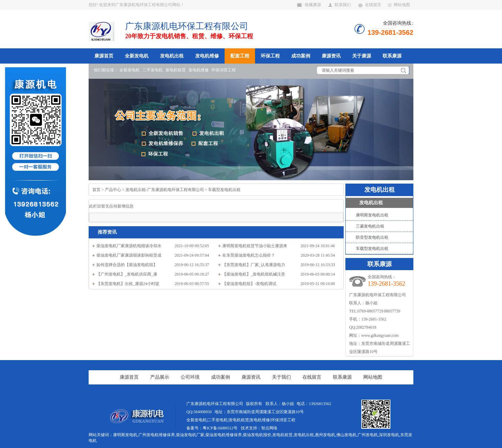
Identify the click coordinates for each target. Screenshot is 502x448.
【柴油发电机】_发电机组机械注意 (254, 274)
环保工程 (270, 56)
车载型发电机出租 (224, 190)
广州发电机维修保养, (157, 435)
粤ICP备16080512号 (220, 428)
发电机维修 (207, 56)
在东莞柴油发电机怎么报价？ (249, 255)
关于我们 (281, 377)
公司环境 (190, 377)
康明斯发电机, (126, 435)
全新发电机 (137, 56)
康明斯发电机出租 (372, 215)
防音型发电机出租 (372, 237)
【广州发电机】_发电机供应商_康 (127, 274)
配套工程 (240, 56)
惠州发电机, (326, 435)
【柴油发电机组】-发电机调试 (249, 284)
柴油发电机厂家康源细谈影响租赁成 (129, 255)
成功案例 (301, 56)
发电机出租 (172, 56)
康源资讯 (331, 56)
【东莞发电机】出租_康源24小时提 (128, 284)
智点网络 (269, 428)
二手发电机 (153, 70)
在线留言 (370, 5)
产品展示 (160, 377)
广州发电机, (368, 435)
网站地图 (399, 5)
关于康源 (362, 56)
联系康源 (392, 56)
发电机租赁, (283, 435)
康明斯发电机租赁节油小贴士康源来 (255, 246)
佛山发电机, (347, 435)
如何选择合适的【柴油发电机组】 (127, 265)
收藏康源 (309, 5)
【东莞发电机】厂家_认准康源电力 (254, 265)
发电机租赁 (176, 70)
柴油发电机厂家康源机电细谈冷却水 (129, 246)
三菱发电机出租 (370, 226)
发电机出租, (304, 435)
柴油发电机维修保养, (224, 435)
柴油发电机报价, (258, 435)
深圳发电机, (390, 435)
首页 (96, 190)
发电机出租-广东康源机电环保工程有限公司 (165, 190)
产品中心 (113, 190)
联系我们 (340, 5)
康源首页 (104, 56)
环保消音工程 (224, 70)
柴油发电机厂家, (191, 435)
